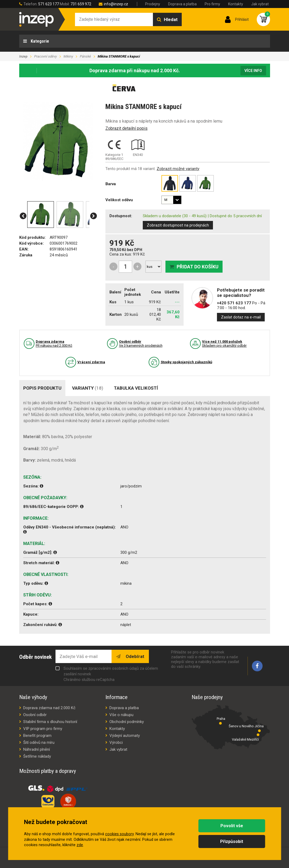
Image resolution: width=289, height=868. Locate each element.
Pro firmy (212, 4)
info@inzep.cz (116, 4)
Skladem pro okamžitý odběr (224, 344)
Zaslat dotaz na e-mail (241, 317)
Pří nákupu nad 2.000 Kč (54, 344)
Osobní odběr (35, 715)
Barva (111, 184)
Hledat (171, 19)
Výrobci (116, 742)
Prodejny (153, 4)
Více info (253, 71)
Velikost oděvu (119, 200)
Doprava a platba (182, 4)
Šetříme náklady (37, 756)
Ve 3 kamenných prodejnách (141, 344)
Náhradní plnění (37, 749)
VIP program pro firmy (43, 729)
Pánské (85, 56)
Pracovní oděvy (45, 56)
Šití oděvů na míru (39, 742)
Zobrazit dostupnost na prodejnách (178, 225)
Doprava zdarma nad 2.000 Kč (49, 708)
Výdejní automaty (125, 736)
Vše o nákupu (121, 715)
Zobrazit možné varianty (178, 169)
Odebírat (134, 656)
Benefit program (37, 736)
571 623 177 (49, 4)
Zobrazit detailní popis (126, 128)
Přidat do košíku (198, 267)
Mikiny (68, 56)
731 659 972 (81, 4)
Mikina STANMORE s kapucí (119, 56)
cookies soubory (119, 834)
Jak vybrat (260, 4)
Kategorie (39, 41)
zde (80, 845)
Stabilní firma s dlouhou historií (50, 722)
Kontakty (236, 4)
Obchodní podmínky (127, 722)
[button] (23, 216)
